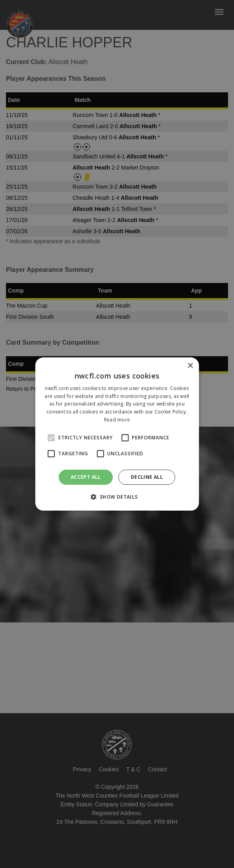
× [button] (190, 366)
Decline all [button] (147, 477)
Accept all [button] (86, 477)
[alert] (117, 434)
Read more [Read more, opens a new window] (117, 420)
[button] (117, 497)
